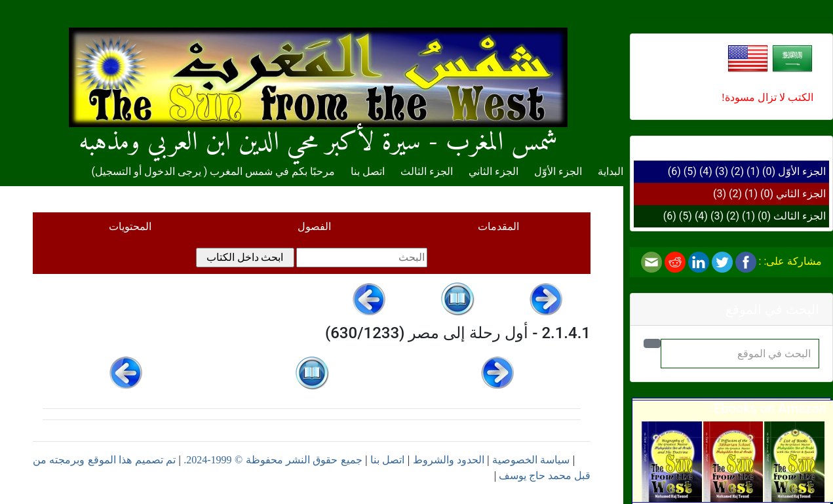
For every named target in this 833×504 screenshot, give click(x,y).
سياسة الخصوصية (531, 460)
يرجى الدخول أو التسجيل (148, 171)
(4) (706, 171)
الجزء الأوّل (802, 171)
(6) (674, 171)
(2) (737, 171)
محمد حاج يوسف (535, 475)
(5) (690, 171)
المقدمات (498, 226)
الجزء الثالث (800, 216)
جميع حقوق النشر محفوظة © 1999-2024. (273, 460)
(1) (753, 171)
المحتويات (130, 226)
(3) (722, 171)
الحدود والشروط (449, 460)
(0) (769, 171)
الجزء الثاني (801, 194)
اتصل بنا (368, 171)
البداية (610, 171)
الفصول (314, 226)
